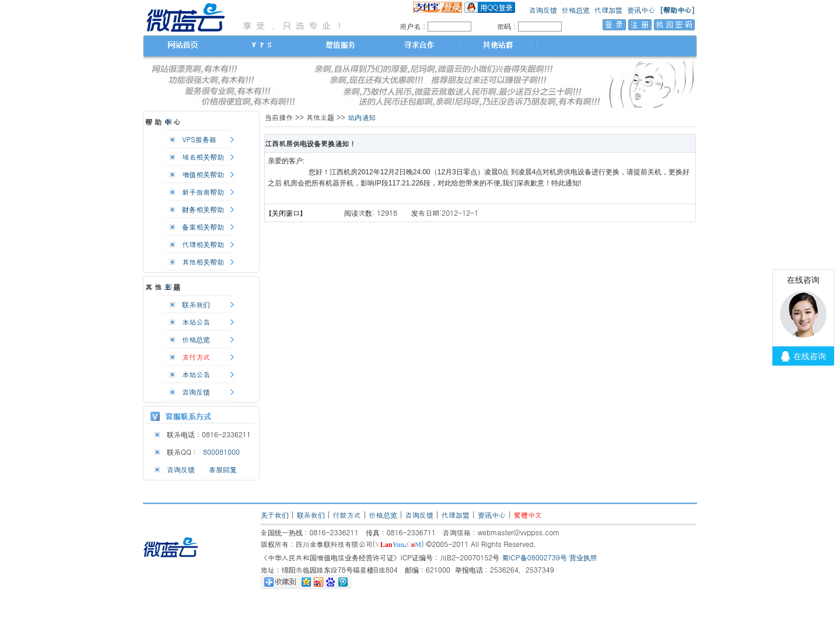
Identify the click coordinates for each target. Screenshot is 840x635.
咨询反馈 (543, 10)
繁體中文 (528, 515)
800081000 (219, 452)
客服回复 (223, 469)
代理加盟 (608, 10)
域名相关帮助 (203, 157)
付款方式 (347, 515)
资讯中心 (641, 10)
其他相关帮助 (203, 262)
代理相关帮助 (203, 244)
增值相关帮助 (203, 174)
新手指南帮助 (203, 192)
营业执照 (583, 557)
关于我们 (275, 515)
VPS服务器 (199, 139)
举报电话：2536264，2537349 (505, 569)
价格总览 (576, 10)
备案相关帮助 (203, 227)
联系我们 (196, 304)
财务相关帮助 (203, 209)
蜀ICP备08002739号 (534, 557)
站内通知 (362, 117)
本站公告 (196, 322)
